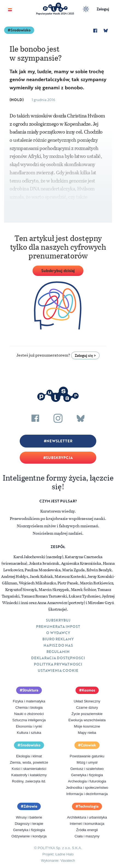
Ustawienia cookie (58, 670)
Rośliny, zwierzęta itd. (29, 781)
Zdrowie (30, 806)
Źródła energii (87, 830)
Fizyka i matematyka (29, 701)
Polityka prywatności (58, 664)
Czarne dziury (87, 707)
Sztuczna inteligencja (29, 720)
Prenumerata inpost (58, 626)
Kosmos (89, 690)
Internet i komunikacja (87, 824)
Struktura (30, 690)
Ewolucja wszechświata (87, 720)
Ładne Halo (65, 854)
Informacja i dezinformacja (87, 794)
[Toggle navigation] (10, 9)
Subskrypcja (59, 458)
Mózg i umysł (87, 762)
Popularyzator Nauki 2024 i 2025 (55, 14)
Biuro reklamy (58, 639)
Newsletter (59, 441)
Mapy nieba (87, 733)
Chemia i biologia (29, 707)
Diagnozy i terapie (29, 824)
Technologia (88, 806)
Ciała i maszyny (87, 836)
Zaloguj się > (85, 355)
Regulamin (58, 652)
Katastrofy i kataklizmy (29, 775)
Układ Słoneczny (87, 701)
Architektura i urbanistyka (87, 817)
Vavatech (68, 860)
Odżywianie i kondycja (29, 836)
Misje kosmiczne (87, 726)
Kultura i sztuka (29, 733)
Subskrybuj (58, 620)
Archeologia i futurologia (87, 781)
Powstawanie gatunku (87, 756)
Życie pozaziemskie (87, 714)
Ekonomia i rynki (29, 726)
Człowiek (88, 745)
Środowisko (21, 30)
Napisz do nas (58, 645)
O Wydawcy (58, 633)
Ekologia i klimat (29, 756)
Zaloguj (103, 9)
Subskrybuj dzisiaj (58, 271)
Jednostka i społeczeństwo (87, 788)
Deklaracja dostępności (58, 658)
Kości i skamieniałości (29, 769)
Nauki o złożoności (29, 714)
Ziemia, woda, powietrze (29, 762)
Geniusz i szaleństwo (87, 769)
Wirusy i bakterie (29, 817)
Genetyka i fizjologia (87, 775)
